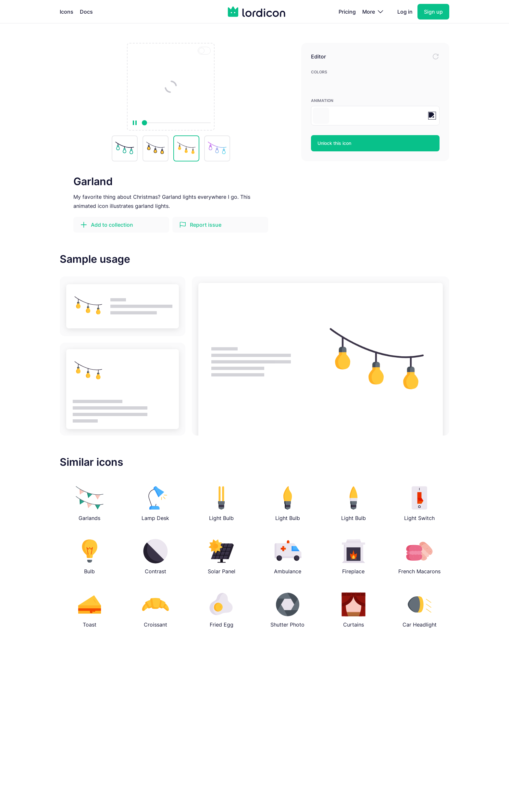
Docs (86, 12)
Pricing (347, 12)
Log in (405, 12)
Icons (67, 12)
